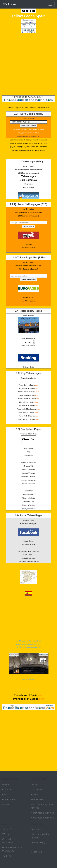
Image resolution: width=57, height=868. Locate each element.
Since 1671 (8, 829)
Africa (34, 785)
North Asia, (37, 813)
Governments (9, 799)
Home (5, 785)
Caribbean (36, 789)
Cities (5, 794)
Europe (35, 794)
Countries (7, 789)
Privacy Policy (38, 842)
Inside (5, 804)
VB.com (6, 834)
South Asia (49, 813)
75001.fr (7, 856)
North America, (39, 804)
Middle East (37, 799)
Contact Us (37, 829)
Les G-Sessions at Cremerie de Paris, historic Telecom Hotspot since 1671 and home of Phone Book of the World (28, 644)
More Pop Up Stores (29, 666)
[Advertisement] (28, 64)
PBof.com (9, 4)
